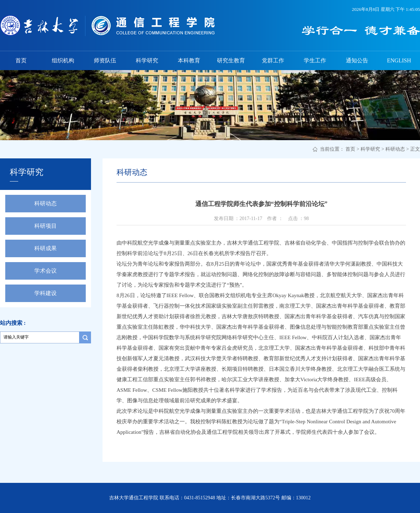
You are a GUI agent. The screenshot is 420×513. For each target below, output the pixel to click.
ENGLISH (399, 60)
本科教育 (189, 60)
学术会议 (45, 271)
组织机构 (63, 60)
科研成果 (45, 248)
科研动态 (395, 149)
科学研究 (147, 60)
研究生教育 (231, 60)
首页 (21, 60)
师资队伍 (105, 60)
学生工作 (315, 60)
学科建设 (45, 293)
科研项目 (45, 226)
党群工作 (273, 60)
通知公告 (357, 60)
